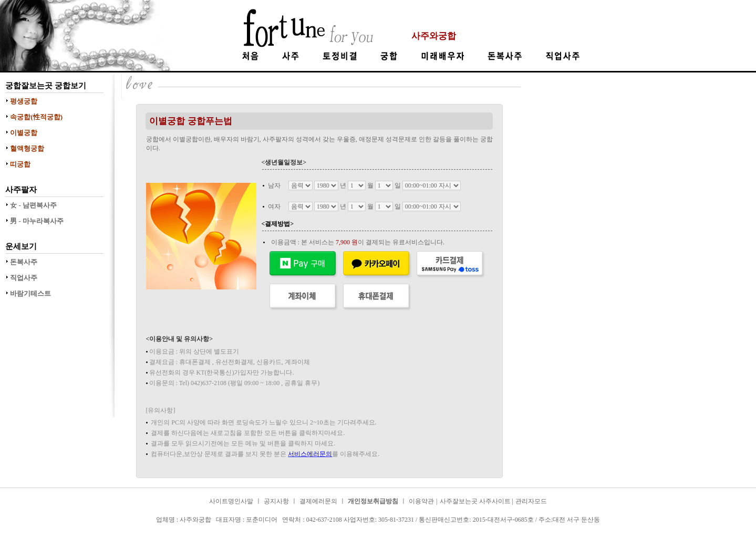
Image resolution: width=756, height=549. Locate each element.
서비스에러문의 (310, 454)
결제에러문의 (318, 501)
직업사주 (24, 278)
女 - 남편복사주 (33, 205)
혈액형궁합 (27, 148)
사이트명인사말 (231, 501)
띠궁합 (20, 164)
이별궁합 (24, 133)
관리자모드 (531, 501)
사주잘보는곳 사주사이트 (476, 501)
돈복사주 (24, 262)
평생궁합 (24, 101)
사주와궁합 (434, 36)
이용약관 (421, 501)
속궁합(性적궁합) (36, 117)
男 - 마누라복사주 (37, 221)
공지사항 (276, 501)
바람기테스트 (30, 293)
